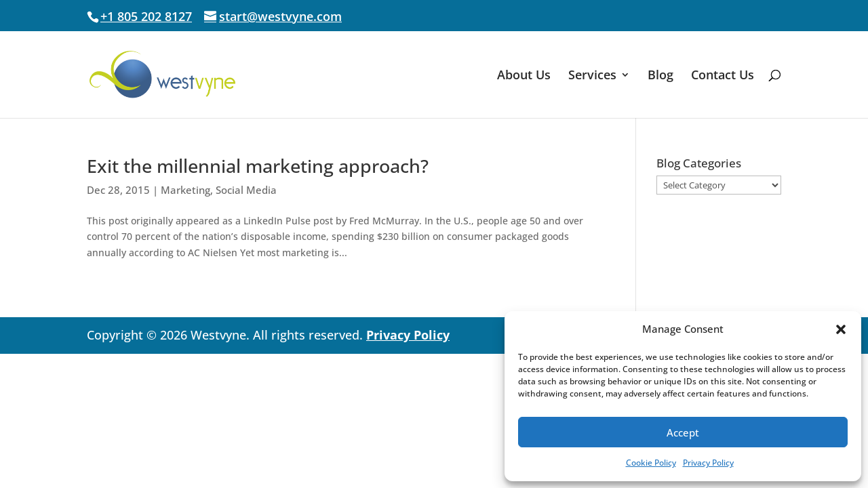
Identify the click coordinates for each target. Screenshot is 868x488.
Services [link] (592, 76)
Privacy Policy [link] (708, 463)
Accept (683, 432)
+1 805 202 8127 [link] (146, 16)
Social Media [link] (246, 190)
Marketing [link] (185, 190)
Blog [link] (660, 76)
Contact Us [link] (723, 76)
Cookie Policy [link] (651, 463)
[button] (841, 329)
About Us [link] (524, 76)
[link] (202, 74)
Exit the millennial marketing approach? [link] (258, 166)
